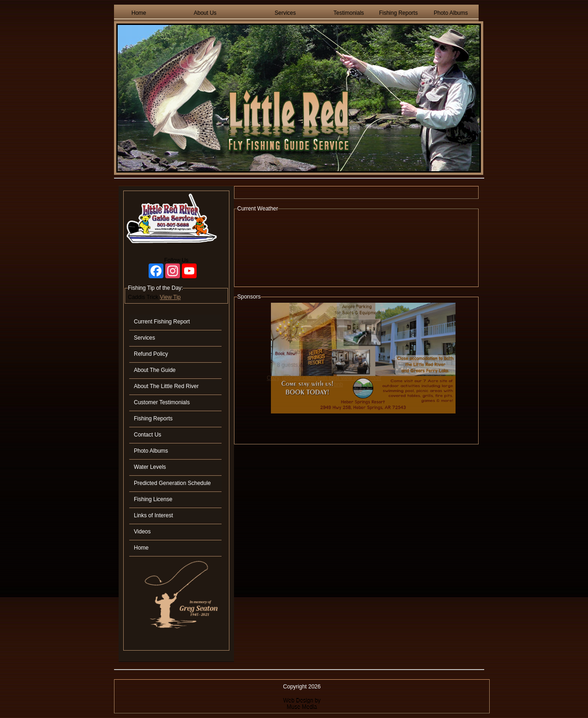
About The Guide (155, 370)
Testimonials (349, 13)
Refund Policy (151, 354)
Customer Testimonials (162, 402)
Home (139, 13)
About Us (205, 13)
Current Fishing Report (162, 322)
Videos (142, 532)
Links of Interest (153, 515)
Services (285, 13)
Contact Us (147, 435)
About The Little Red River (166, 386)
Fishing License (153, 499)
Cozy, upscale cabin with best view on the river (324, 378)
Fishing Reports (398, 13)
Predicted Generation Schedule (172, 483)
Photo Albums (451, 13)
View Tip (170, 297)
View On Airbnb (324, 384)
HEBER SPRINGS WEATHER (356, 249)
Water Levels (150, 467)
